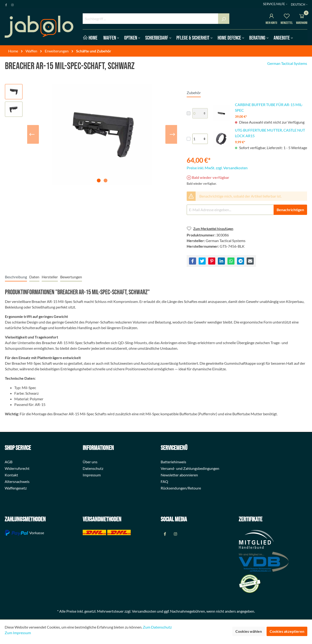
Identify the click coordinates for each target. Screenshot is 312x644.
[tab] (16, 277)
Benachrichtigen (290, 210)
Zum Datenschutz (157, 627)
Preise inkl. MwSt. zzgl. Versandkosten (217, 168)
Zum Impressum (18, 633)
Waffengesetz (16, 488)
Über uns (90, 462)
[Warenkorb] (302, 17)
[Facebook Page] (6, 4)
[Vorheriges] (32, 134)
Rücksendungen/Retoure (181, 488)
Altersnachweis (17, 481)
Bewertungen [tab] (71, 277)
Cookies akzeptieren (287, 631)
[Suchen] (224, 19)
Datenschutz (93, 468)
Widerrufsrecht (17, 468)
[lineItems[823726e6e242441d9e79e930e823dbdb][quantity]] (200, 113)
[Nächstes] (172, 134)
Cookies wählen (249, 631)
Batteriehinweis (173, 462)
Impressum (92, 475)
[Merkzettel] (287, 17)
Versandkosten (144, 611)
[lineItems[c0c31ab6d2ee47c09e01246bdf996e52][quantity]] (200, 139)
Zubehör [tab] (194, 93)
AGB (9, 462)
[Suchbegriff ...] (150, 19)
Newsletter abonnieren (179, 475)
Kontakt (11, 475)
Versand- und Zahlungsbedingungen (190, 468)
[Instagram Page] (12, 4)
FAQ (164, 481)
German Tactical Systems (287, 63)
